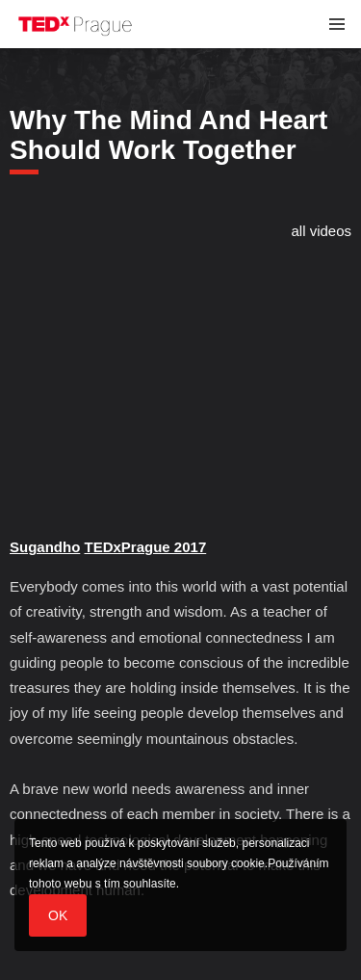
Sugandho (45, 547)
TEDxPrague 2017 (146, 547)
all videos (321, 231)
